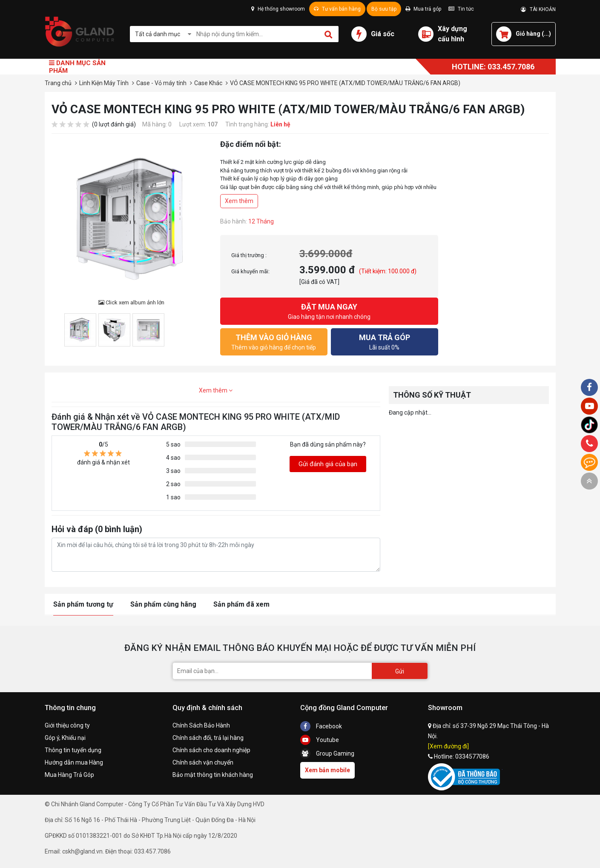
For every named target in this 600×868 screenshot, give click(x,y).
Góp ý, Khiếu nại (65, 738)
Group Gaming (327, 753)
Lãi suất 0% (385, 341)
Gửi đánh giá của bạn (328, 464)
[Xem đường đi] (448, 746)
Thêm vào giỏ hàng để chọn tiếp (274, 341)
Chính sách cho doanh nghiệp (211, 750)
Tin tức (461, 9)
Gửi (400, 671)
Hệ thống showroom (278, 9)
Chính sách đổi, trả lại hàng (208, 738)
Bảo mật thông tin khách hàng (213, 775)
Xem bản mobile (327, 770)
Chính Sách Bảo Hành (201, 725)
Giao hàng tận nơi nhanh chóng (329, 311)
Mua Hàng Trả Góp (69, 775)
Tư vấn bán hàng (337, 9)
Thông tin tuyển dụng (73, 750)
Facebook (321, 726)
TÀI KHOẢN (538, 9)
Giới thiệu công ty (67, 725)
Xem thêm (239, 201)
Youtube (320, 740)
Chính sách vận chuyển (203, 762)
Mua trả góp (423, 9)
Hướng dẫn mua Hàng (74, 762)
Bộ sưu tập (384, 9)
